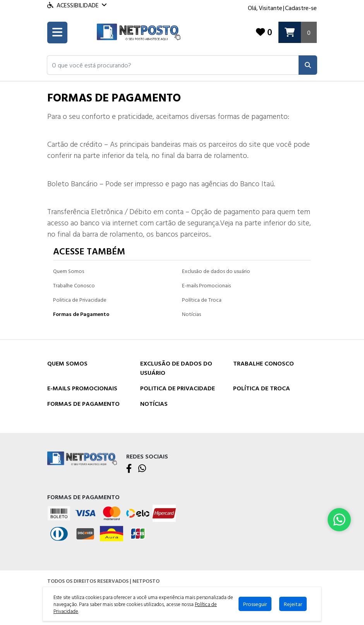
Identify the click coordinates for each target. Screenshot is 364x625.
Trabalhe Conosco (74, 285)
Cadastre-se (301, 8)
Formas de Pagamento (81, 314)
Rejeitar (293, 604)
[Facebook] (129, 469)
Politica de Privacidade (80, 300)
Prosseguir (255, 604)
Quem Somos (69, 271)
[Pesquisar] (308, 65)
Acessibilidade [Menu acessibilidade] (77, 5)
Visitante (270, 8)
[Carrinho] (298, 32)
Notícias (191, 314)
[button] (173, 65)
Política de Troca (202, 300)
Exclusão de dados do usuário (216, 271)
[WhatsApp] (142, 469)
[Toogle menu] (57, 33)
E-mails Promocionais (206, 285)
